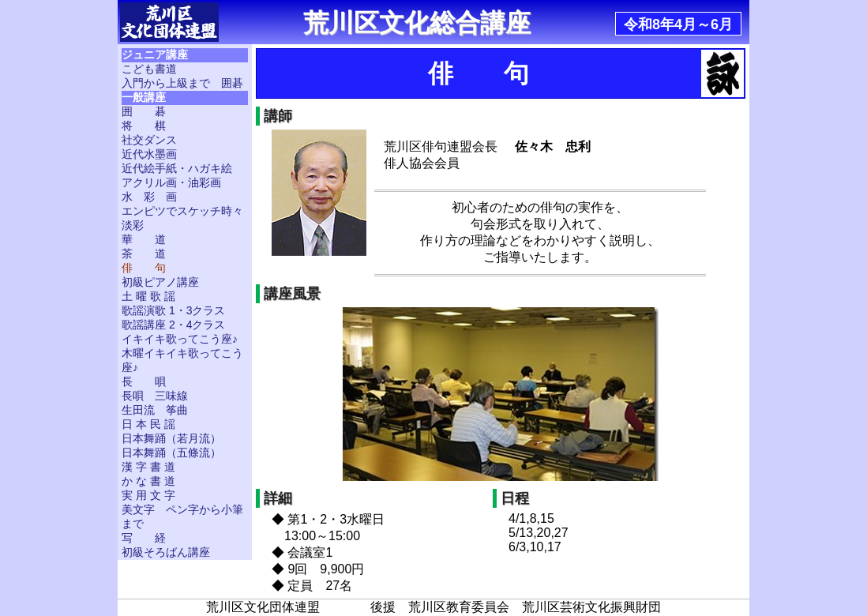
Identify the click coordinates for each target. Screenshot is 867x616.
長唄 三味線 (155, 396)
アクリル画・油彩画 (171, 182)
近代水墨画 (149, 154)
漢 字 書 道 (148, 467)
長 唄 (144, 381)
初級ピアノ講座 (160, 282)
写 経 (144, 538)
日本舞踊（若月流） (171, 438)
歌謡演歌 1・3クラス (173, 310)
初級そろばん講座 (166, 552)
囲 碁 (144, 111)
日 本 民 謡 (148, 424)
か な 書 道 (148, 481)
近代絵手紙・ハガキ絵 (177, 168)
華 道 (144, 239)
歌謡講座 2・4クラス (173, 325)
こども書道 (149, 69)
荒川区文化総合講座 (417, 23)
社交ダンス (149, 140)
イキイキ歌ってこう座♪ (180, 339)
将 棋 (144, 126)
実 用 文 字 (148, 495)
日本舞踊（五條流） (171, 453)
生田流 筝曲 (155, 410)
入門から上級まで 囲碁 (182, 83)
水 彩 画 (149, 197)
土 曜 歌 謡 (148, 296)
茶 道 (144, 254)
